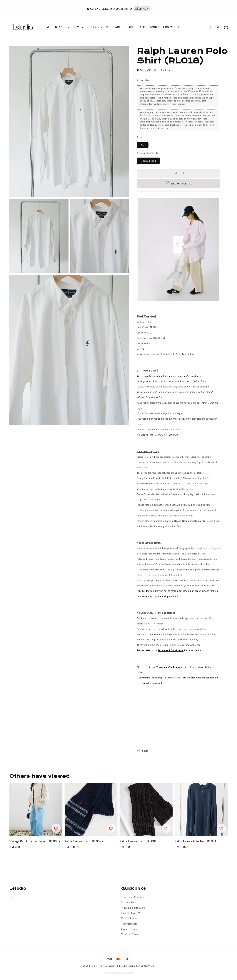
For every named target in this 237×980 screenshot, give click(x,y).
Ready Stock (148, 161)
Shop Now (142, 9)
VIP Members (129, 924)
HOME (47, 27)
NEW (77, 27)
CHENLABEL (114, 27)
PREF (130, 27)
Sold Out (178, 173)
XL (143, 145)
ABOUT (154, 27)
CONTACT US (172, 27)
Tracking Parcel (130, 935)
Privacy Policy (130, 903)
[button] (210, 27)
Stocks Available (148, 153)
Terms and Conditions (134, 898)
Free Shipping (129, 919)
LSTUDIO (93, 27)
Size (140, 137)
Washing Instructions (133, 908)
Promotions (144, 80)
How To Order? (131, 913)
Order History (129, 929)
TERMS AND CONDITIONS (118, 973)
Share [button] (143, 751)
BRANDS (61, 27)
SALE (141, 27)
